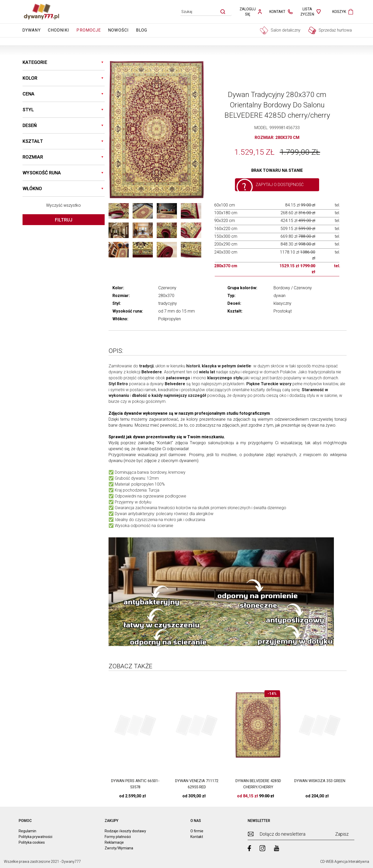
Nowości (118, 30)
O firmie (197, 831)
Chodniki (59, 30)
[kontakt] (281, 12)
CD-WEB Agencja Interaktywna (345, 862)
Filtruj (64, 220)
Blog (142, 30)
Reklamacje (114, 842)
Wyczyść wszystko (63, 205)
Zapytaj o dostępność (280, 185)
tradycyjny (168, 303)
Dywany (31, 30)
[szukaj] (223, 12)
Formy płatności (118, 837)
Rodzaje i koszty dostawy (125, 831)
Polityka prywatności (35, 837)
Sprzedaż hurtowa (330, 30)
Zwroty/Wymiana (119, 848)
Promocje (89, 30)
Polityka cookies (32, 842)
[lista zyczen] (311, 12)
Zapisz (342, 834)
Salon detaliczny (280, 30)
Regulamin (27, 831)
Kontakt (165, 443)
